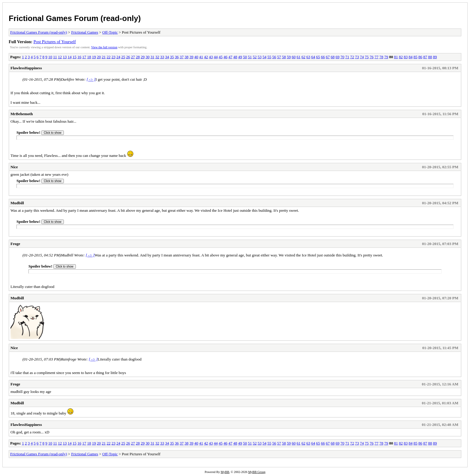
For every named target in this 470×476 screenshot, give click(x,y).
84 (411, 57)
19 (94, 57)
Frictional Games (85, 32)
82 (401, 57)
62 (303, 57)
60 (294, 57)
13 (65, 57)
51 (250, 57)
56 (274, 57)
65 (318, 57)
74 (362, 57)
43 (211, 57)
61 (298, 57)
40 (196, 57)
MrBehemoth (22, 114)
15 (74, 57)
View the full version (104, 47)
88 (430, 57)
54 (265, 57)
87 (425, 57)
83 (406, 57)
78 (381, 57)
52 (255, 57)
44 (216, 57)
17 (84, 57)
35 (172, 57)
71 (347, 57)
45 (220, 57)
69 (337, 57)
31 (152, 57)
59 (289, 57)
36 (177, 57)
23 (113, 57)
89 (435, 57)
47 (230, 57)
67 (328, 57)
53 (259, 57)
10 (50, 57)
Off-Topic (110, 32)
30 (148, 57)
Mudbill (17, 203)
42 (206, 57)
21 (104, 57)
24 (118, 57)
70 (342, 57)
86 (420, 57)
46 (226, 57)
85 (415, 57)
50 (245, 57)
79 (386, 57)
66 (323, 57)
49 (240, 57)
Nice (14, 167)
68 (333, 57)
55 (269, 57)
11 (55, 57)
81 (396, 57)
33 (162, 57)
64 (313, 57)
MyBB (225, 472)
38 (187, 57)
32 (157, 57)
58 (284, 57)
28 (138, 57)
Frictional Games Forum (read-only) (75, 18)
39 (191, 57)
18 (89, 57)
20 (99, 57)
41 (201, 57)
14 (70, 57)
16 (79, 57)
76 (372, 57)
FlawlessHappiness (26, 68)
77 (376, 57)
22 (109, 57)
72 (352, 57)
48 (235, 57)
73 (357, 57)
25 (123, 57)
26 (128, 57)
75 (367, 57)
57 (279, 57)
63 (308, 57)
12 (60, 57)
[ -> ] (91, 79)
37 (181, 57)
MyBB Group (257, 472)
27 (133, 57)
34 (167, 57)
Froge (15, 244)
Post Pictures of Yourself (55, 42)
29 (143, 57)
